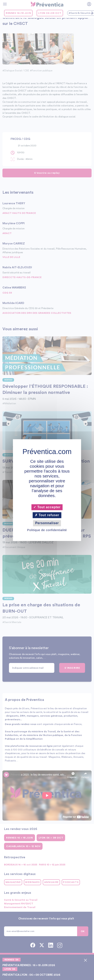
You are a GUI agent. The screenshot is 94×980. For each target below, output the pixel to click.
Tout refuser (47, 515)
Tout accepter (47, 507)
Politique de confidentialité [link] (47, 530)
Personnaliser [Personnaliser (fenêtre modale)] (47, 523)
